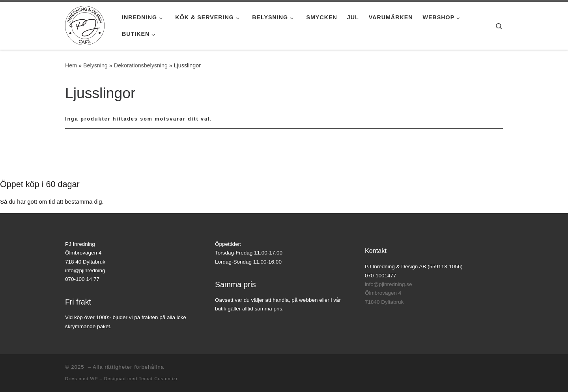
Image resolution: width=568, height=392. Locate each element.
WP (94, 379)
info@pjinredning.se (389, 284)
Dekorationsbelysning (141, 65)
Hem (71, 65)
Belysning (95, 65)
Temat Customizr (158, 379)
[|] (85, 25)
